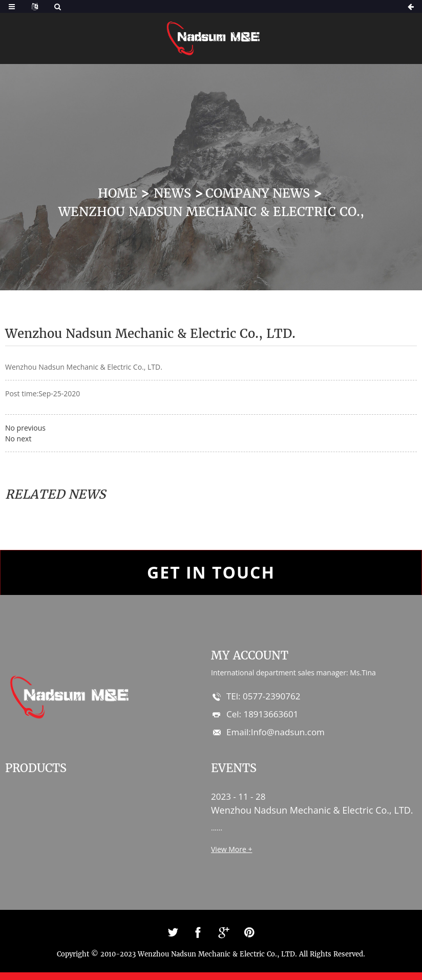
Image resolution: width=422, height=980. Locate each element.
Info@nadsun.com (288, 732)
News (172, 193)
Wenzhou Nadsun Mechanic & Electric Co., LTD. (312, 810)
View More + (231, 849)
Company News (258, 193)
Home (118, 193)
